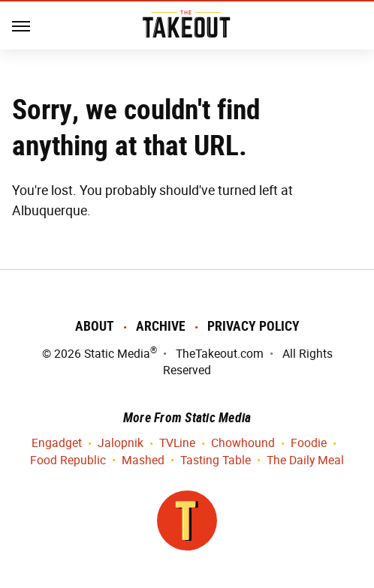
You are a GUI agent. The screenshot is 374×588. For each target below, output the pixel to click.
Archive (161, 326)
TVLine (177, 444)
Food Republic (68, 461)
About (95, 326)
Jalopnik (121, 444)
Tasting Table (216, 461)
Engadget (57, 444)
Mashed (143, 461)
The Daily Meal (305, 461)
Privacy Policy (253, 326)
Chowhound (243, 444)
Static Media (117, 354)
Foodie (309, 444)
